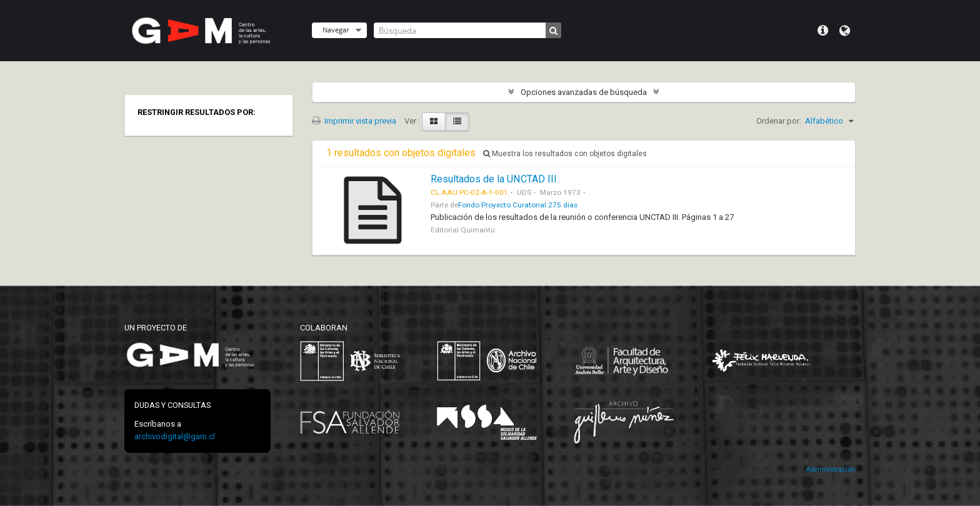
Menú (823, 31)
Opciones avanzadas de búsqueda (584, 92)
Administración (831, 469)
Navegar (336, 30)
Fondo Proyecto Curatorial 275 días (518, 205)
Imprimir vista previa (354, 121)
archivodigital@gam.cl (175, 436)
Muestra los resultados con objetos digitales (565, 154)
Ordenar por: (779, 121)
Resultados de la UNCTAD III (494, 179)
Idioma (845, 31)
